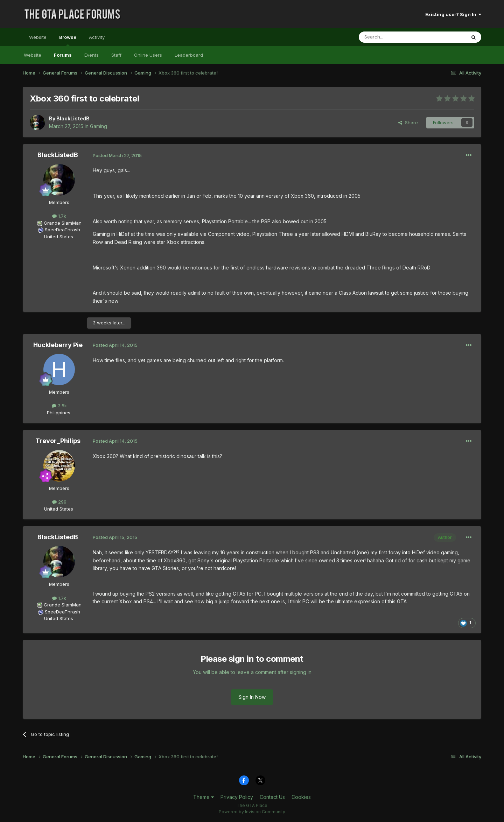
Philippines (59, 413)
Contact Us (272, 797)
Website (38, 37)
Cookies (301, 797)
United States (59, 237)
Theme (204, 797)
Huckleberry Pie (58, 345)
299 (59, 502)
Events (92, 55)
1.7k (59, 216)
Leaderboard (189, 55)
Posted (117, 155)
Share (408, 122)
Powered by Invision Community (252, 812)
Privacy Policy (237, 797)
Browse (68, 40)
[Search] (394, 37)
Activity (97, 37)
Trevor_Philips (58, 441)
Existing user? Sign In (453, 14)
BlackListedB (73, 118)
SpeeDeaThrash (62, 230)
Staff (116, 55)
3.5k (59, 406)
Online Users (148, 55)
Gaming (99, 126)
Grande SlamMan (63, 223)
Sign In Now (252, 697)
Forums (63, 55)
